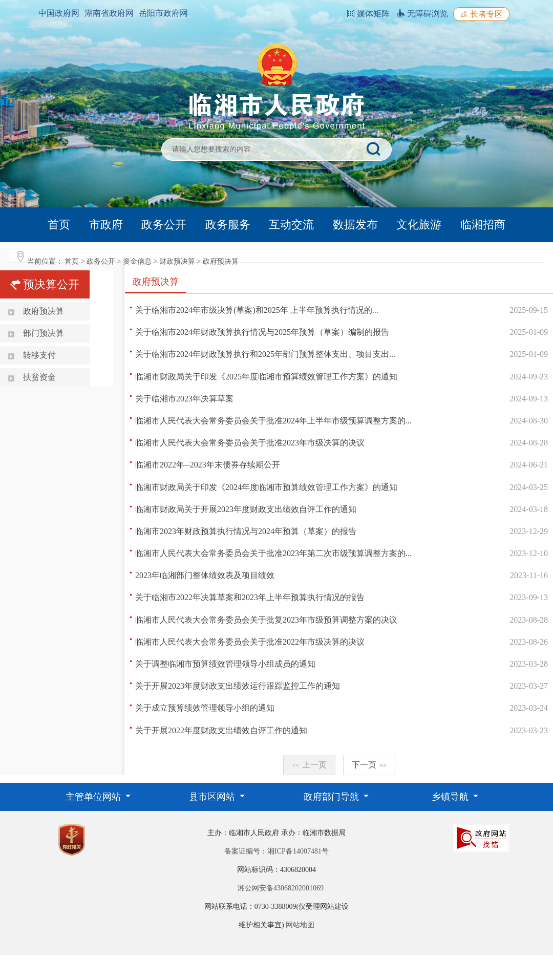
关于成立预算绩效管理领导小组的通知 (205, 708)
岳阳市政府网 (163, 13)
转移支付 (39, 355)
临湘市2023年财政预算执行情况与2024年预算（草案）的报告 (246, 531)
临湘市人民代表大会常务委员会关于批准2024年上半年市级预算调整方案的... (273, 421)
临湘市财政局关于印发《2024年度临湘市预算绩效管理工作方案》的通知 (266, 487)
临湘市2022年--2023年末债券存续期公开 (208, 465)
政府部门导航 (333, 797)
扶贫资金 (39, 377)
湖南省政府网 (109, 13)
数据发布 (355, 225)
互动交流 (291, 225)
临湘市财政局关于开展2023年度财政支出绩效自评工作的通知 (246, 509)
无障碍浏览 (422, 14)
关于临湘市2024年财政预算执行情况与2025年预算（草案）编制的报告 (262, 332)
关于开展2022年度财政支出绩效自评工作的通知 (221, 730)
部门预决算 (44, 333)
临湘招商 (483, 225)
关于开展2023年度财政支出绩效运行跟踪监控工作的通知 (238, 686)
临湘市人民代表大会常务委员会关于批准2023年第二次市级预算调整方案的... (273, 553)
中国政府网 (59, 13)
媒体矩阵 (368, 14)
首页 (59, 225)
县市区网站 (213, 797)
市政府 (106, 225)
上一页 (309, 765)
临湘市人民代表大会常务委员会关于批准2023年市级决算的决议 (250, 443)
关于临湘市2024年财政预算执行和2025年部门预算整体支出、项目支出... (265, 354)
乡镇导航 (451, 797)
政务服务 (228, 225)
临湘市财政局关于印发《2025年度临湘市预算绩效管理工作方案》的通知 (266, 377)
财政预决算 (177, 261)
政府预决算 (221, 261)
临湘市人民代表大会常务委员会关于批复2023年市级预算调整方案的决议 (266, 620)
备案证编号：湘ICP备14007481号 (276, 851)
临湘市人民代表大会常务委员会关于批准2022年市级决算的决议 (250, 642)
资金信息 (137, 261)
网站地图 (300, 925)
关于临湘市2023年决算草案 (184, 399)
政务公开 (164, 225)
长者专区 (481, 14)
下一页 (369, 765)
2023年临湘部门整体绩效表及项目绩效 (205, 575)
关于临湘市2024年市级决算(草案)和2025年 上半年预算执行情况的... (257, 310)
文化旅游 (419, 225)
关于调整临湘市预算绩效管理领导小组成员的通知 (225, 664)
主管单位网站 (94, 797)
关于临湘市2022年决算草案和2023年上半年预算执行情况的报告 (250, 597)
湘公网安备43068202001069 (281, 888)
